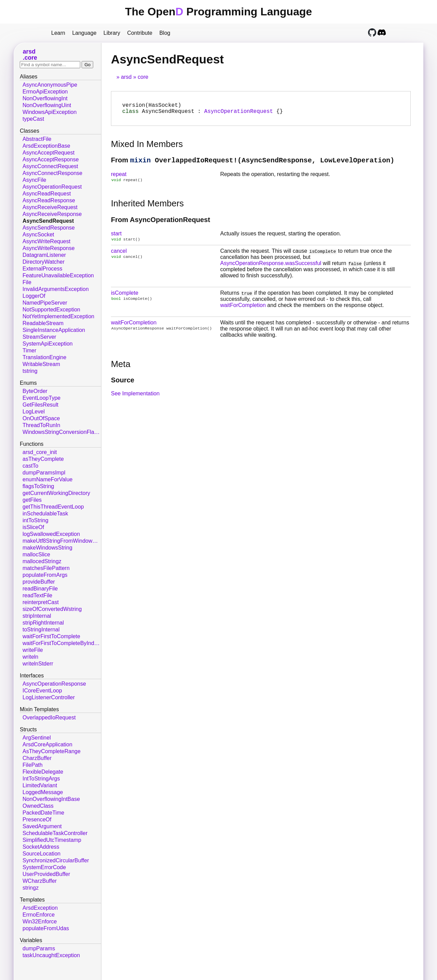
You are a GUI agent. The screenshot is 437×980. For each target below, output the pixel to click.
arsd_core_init (40, 452)
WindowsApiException (50, 112)
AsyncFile (34, 180)
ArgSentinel (37, 738)
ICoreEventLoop (42, 691)
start (116, 238)
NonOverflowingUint (47, 105)
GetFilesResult (40, 405)
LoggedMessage (43, 792)
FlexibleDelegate (43, 772)
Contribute (140, 33)
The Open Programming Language (218, 12)
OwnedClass (38, 806)
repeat (119, 178)
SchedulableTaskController (55, 833)
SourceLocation (41, 854)
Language (84, 33)
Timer (29, 350)
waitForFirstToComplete (51, 636)
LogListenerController (49, 697)
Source (123, 385)
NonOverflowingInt (45, 98)
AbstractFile (37, 139)
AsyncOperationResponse (54, 684)
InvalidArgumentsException (56, 289)
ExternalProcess (43, 269)
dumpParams (39, 948)
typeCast (33, 119)
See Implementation (135, 399)
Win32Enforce (40, 922)
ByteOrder (35, 391)
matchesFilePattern (46, 568)
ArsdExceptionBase (46, 146)
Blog (165, 33)
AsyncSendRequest (48, 221)
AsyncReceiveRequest (50, 207)
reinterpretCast (41, 602)
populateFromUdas (46, 928)
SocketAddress (41, 847)
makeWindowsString (47, 548)
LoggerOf (34, 296)
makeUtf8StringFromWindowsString (62, 541)
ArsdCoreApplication (47, 744)
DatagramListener (44, 255)
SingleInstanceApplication (54, 330)
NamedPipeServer (45, 303)
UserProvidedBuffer (46, 874)
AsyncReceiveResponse (52, 214)
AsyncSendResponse (49, 228)
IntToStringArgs (41, 779)
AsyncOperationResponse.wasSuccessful (271, 269)
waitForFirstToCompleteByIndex (61, 643)
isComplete (125, 298)
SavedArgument (42, 826)
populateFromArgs (45, 575)
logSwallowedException (51, 534)
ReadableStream (43, 323)
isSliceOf (33, 527)
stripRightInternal (43, 623)
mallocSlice (36, 554)
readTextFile (37, 595)
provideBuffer (39, 582)
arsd (126, 77)
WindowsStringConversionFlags (61, 432)
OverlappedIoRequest (49, 718)
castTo (30, 466)
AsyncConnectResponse (52, 173)
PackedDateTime (43, 813)
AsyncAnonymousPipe (50, 85)
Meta (121, 369)
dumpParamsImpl (44, 473)
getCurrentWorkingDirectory (56, 493)
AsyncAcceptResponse (51, 159)
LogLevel (34, 412)
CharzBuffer (37, 758)
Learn (58, 33)
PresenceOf (37, 820)
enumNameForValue (47, 479)
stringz (31, 888)
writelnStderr (38, 664)
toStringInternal (41, 630)
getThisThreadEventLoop (53, 507)
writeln (30, 657)
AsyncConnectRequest (50, 166)
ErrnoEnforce (39, 915)
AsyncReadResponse (49, 200)
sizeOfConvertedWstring (52, 609)
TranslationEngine (44, 357)
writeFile (33, 650)
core (143, 77)
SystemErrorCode (44, 867)
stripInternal (37, 616)
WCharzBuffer (40, 881)
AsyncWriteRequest (46, 241)
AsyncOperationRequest (239, 114)
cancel (119, 256)
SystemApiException (48, 344)
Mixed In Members (147, 147)
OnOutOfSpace (41, 418)
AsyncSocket (38, 235)
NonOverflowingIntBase (51, 799)
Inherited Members (147, 208)
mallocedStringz (42, 561)
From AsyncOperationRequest (160, 224)
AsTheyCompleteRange (52, 751)
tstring (30, 371)
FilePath (33, 765)
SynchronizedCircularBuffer (56, 860)
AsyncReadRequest (47, 194)
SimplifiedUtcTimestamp (52, 840)
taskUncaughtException (51, 955)
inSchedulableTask (45, 514)
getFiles (32, 500)
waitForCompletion (243, 311)
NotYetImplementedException (58, 316)
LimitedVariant (40, 785)
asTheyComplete (43, 459)
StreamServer (39, 337)
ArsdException (40, 908)
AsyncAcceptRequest (48, 153)
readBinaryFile (40, 589)
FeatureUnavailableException (58, 275)
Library (112, 33)
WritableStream (41, 364)
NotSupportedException (51, 310)
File (27, 282)
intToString (36, 520)
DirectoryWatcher (44, 262)
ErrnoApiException (45, 92)
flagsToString (38, 486)
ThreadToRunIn (41, 425)
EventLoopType (41, 398)
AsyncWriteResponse (49, 248)
